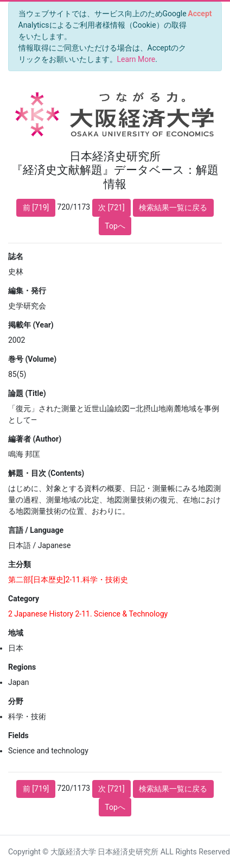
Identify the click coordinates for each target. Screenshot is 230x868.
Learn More (136, 59)
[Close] (200, 14)
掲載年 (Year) (31, 325)
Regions (22, 667)
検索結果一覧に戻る (173, 207)
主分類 (20, 564)
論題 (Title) (27, 393)
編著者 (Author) (35, 439)
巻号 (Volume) (32, 359)
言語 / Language (36, 530)
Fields (18, 735)
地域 (16, 633)
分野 (16, 701)
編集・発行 (27, 291)
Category (24, 599)
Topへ (115, 226)
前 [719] (36, 207)
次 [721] (111, 207)
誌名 (16, 256)
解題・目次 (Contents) (46, 473)
